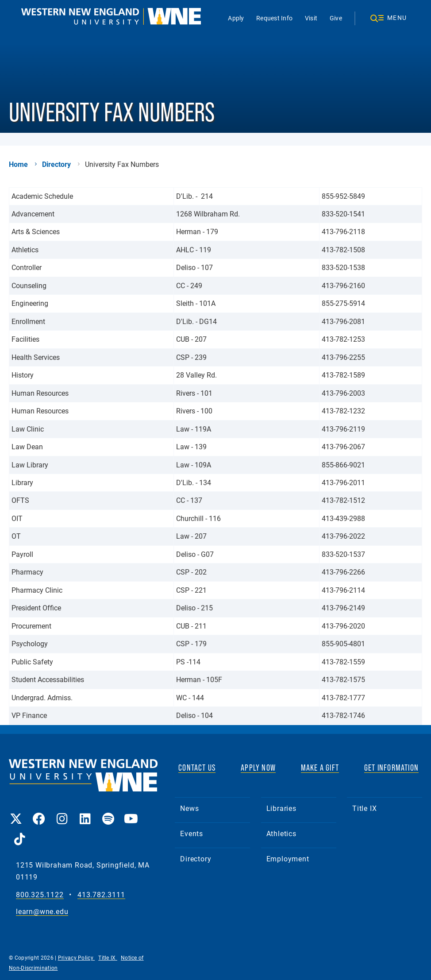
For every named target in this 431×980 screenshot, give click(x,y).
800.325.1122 (40, 895)
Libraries (281, 808)
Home (18, 164)
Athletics (281, 833)
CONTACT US (197, 768)
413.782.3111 (101, 895)
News (189, 808)
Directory (56, 164)
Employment (288, 858)
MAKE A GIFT (320, 768)
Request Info (274, 18)
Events (192, 833)
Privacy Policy (77, 957)
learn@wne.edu (42, 912)
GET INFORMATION (391, 768)
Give (336, 18)
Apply (236, 18)
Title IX (364, 808)
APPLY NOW (258, 768)
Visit (311, 18)
